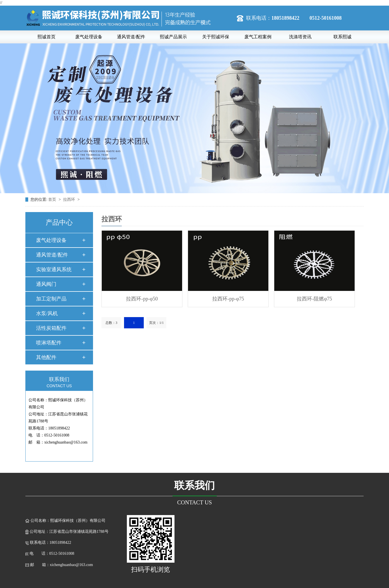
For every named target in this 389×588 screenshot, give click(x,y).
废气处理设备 (89, 37)
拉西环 (70, 200)
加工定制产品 (51, 299)
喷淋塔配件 (49, 343)
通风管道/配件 (131, 37)
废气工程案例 (258, 37)
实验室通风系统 (54, 269)
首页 (53, 200)
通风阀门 (46, 284)
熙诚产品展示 (173, 37)
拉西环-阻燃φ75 (314, 299)
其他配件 (46, 357)
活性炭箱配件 (51, 328)
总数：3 (111, 323)
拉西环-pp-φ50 (142, 299)
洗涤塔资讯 (300, 37)
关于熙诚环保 (216, 37)
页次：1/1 (156, 323)
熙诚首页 (47, 37)
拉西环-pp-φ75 (228, 299)
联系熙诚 (342, 37)
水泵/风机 (47, 313)
